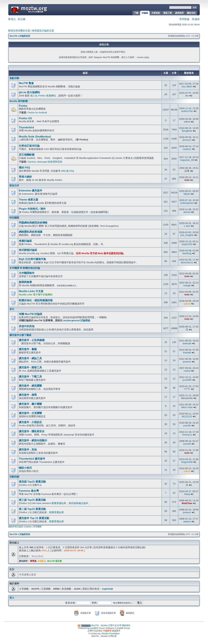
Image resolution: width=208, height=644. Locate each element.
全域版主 (42, 561)
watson (187, 521)
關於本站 (191, 13)
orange (187, 285)
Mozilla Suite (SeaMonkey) (35, 137)
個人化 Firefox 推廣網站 (43, 96)
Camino (32, 162)
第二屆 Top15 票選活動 (32, 509)
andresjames (187, 203)
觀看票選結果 (59, 503)
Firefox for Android (37, 113)
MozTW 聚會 (26, 83)
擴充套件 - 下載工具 (30, 377)
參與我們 (179, 13)
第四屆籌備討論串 (78, 503)
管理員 (33, 561)
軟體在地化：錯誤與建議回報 (36, 300)
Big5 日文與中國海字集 (32, 259)
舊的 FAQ (24, 168)
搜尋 (196, 19)
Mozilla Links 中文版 (31, 291)
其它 (12, 309)
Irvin (187, 180)
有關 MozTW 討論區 (31, 314)
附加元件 (14, 186)
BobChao (187, 503)
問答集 (185, 19)
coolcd (187, 371)
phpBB (93, 628)
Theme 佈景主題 (29, 200)
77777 (187, 389)
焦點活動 (14, 78)
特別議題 (14, 218)
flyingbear (187, 131)
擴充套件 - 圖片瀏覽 (30, 404)
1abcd (187, 304)
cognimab (107, 589)
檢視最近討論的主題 (43, 31)
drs (187, 96)
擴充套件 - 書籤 (28, 349)
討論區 (145, 13)
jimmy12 (187, 140)
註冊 (22, 19)
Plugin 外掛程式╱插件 (32, 209)
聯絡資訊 (126, 625)
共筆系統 (156, 13)
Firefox (23, 106)
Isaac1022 (187, 244)
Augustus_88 (187, 160)
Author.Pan (187, 111)
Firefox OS (25, 118)
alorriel (187, 212)
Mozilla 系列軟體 (19, 101)
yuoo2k (187, 426)
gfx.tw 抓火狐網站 (29, 92)
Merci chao (187, 407)
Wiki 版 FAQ (68, 171)
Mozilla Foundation (111, 633)
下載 (136, 13)
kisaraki (187, 353)
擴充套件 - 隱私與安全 (32, 431)
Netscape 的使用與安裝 (50, 162)
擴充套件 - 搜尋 (28, 395)
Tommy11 (187, 435)
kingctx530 (187, 462)
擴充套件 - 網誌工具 (30, 358)
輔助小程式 (25, 468)
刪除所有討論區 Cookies (20, 527)
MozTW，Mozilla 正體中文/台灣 (106, 625)
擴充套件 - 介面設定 (30, 422)
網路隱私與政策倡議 (31, 232)
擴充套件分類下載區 (20, 335)
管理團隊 (37, 527)
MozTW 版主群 (55, 561)
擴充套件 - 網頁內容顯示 (33, 440)
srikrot (187, 122)
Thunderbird (26, 127)
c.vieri (187, 226)
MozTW (37, 9)
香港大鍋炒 (25, 177)
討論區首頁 (25, 36)
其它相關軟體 (27, 155)
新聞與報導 (25, 282)
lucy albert (187, 87)
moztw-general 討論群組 (77, 320)
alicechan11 (187, 262)
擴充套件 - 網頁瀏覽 (30, 386)
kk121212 (187, 416)
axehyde (187, 343)
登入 (12, 19)
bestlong (187, 253)
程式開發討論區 (28, 250)
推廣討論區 (25, 241)
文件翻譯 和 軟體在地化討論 (25, 268)
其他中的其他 (27, 326)
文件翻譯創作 (27, 273)
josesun (187, 362)
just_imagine (187, 235)
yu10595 (187, 380)
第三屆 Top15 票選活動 (32, 500)
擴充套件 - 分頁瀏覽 (30, 413)
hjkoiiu (187, 194)
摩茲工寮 (168, 13)
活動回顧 (14, 477)
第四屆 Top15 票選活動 (32, 482)
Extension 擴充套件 (31, 191)
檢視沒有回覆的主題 (19, 31)
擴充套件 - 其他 (28, 450)
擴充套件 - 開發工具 (30, 367)
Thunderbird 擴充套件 (32, 459)
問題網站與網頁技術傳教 (33, 223)
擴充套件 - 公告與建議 (32, 340)
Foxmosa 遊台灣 (29, 491)
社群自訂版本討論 (29, 146)
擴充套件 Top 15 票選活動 (34, 518)
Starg (187, 494)
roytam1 (187, 149)
